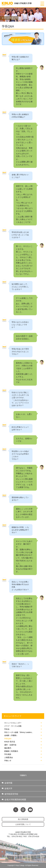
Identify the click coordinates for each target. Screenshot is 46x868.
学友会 (7, 729)
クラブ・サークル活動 (13, 726)
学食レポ (8, 761)
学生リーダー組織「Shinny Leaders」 (19, 732)
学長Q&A (8, 739)
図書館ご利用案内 (11, 751)
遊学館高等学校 (11, 794)
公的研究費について (23, 824)
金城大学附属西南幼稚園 (15, 800)
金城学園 (8, 783)
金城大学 (8, 788)
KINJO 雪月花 (10, 742)
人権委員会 (9, 757)
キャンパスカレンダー (13, 723)
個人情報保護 (23, 819)
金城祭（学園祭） (11, 735)
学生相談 (8, 754)
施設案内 (8, 748)
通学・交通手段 (10, 745)
